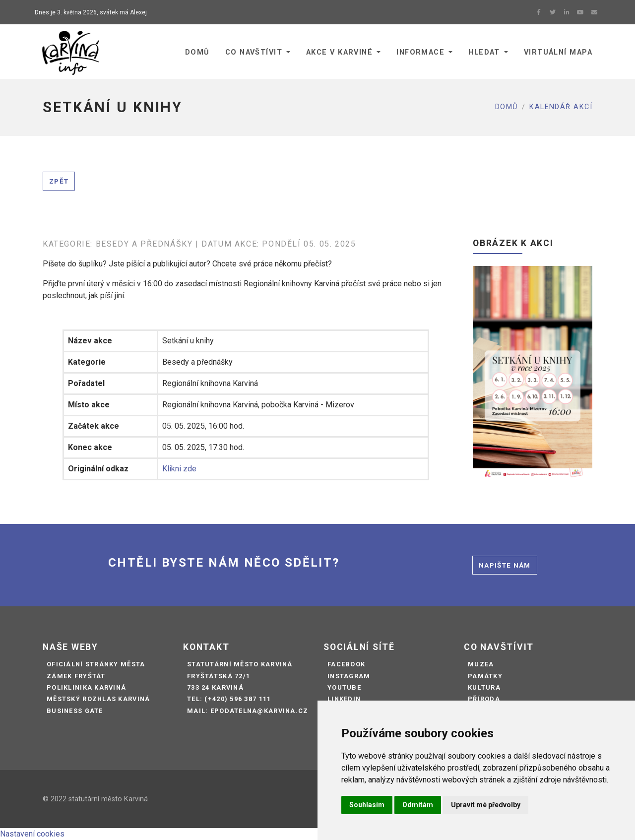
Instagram (349, 676)
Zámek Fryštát (76, 676)
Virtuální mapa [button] (558, 52)
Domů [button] (197, 52)
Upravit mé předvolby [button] (486, 805)
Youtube (344, 687)
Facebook (346, 664)
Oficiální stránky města (96, 664)
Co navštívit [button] (254, 52)
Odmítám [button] (418, 805)
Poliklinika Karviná (86, 687)
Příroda (484, 699)
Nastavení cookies (32, 834)
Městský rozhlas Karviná (98, 699)
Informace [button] (420, 52)
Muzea (481, 664)
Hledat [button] (484, 52)
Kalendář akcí (561, 107)
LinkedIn (344, 699)
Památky (485, 676)
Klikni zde (179, 469)
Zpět (59, 181)
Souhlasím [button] (367, 805)
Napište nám (505, 565)
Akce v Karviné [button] (339, 52)
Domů (507, 107)
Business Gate (75, 711)
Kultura (484, 687)
